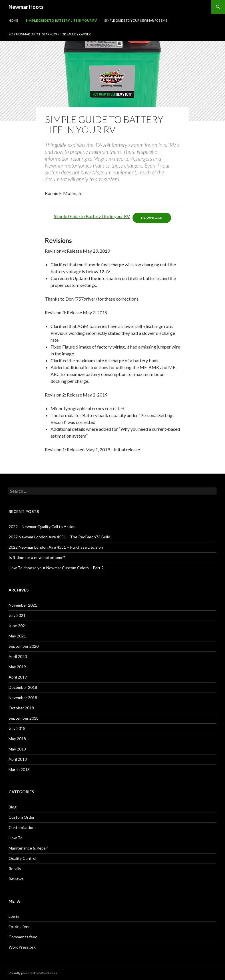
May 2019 (17, 667)
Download (152, 218)
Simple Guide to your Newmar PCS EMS (136, 20)
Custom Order (22, 817)
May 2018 (17, 739)
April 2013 (18, 759)
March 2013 (19, 769)
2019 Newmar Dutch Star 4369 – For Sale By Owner (50, 34)
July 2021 (17, 615)
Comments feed (23, 937)
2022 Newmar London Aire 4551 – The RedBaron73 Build (59, 537)
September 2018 (24, 718)
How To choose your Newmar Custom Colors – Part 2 (56, 568)
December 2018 (23, 687)
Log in (14, 916)
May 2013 (17, 749)
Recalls (15, 869)
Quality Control (22, 858)
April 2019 (18, 677)
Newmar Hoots (26, 7)
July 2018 (17, 728)
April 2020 (18, 656)
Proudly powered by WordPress (33, 973)
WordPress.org (22, 947)
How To (16, 838)
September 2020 (24, 646)
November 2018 (23, 698)
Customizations (23, 827)
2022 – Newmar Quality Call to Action (42, 527)
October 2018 (21, 708)
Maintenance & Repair (28, 848)
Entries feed (20, 926)
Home (13, 20)
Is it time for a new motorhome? (37, 557)
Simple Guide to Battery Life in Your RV (61, 20)
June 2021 (18, 626)
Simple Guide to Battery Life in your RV (92, 216)
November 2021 (23, 605)
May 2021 (17, 636)
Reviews (16, 879)
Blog (13, 807)
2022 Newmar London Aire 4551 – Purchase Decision (56, 547)
